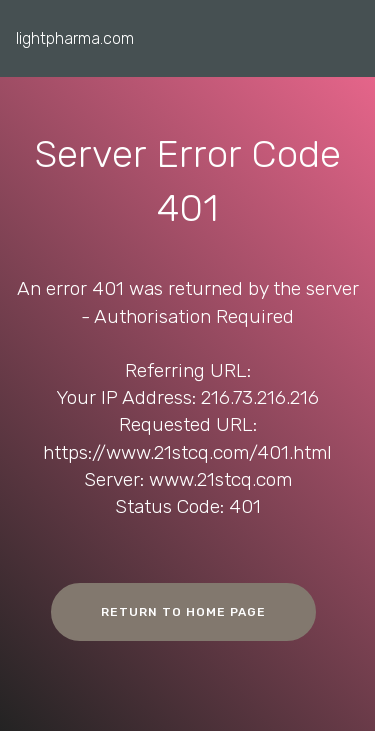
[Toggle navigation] (343, 33)
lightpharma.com (75, 38)
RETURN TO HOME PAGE (183, 612)
